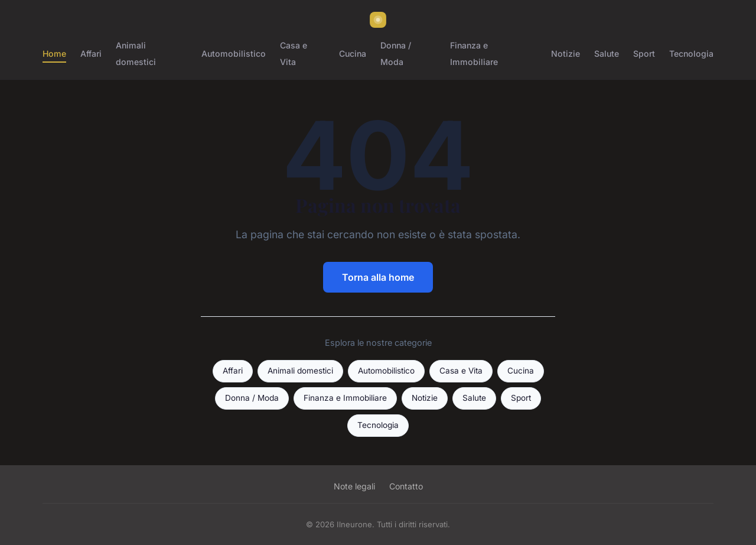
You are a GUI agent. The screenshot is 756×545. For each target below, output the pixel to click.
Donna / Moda (396, 53)
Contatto (406, 486)
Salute (607, 53)
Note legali (354, 486)
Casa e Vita (294, 53)
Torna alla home (378, 277)
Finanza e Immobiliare (474, 53)
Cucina (353, 53)
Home (54, 53)
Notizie (566, 53)
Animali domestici (136, 53)
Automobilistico (234, 53)
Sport (644, 53)
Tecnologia (691, 53)
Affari (91, 53)
